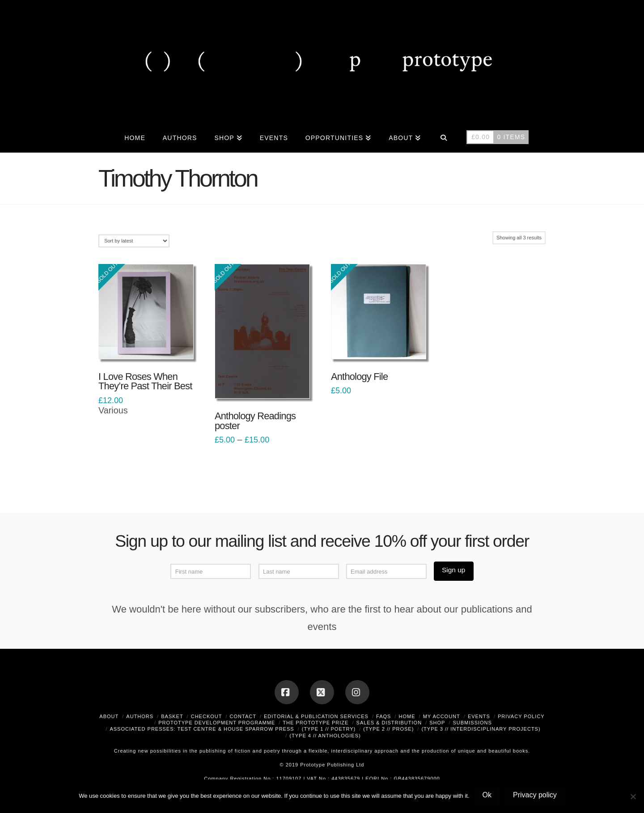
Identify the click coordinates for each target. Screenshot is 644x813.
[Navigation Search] (443, 137)
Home (407, 716)
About (109, 716)
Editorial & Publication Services (316, 716)
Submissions (472, 723)
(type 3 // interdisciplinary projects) (481, 729)
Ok (487, 795)
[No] (633, 796)
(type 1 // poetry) (329, 729)
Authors (140, 716)
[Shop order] (134, 241)
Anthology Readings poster (255, 421)
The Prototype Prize (316, 723)
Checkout (207, 716)
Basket (172, 716)
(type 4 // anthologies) (325, 736)
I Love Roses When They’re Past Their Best (145, 381)
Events (479, 716)
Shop (437, 723)
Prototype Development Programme (217, 723)
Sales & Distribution (389, 723)
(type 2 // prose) (388, 729)
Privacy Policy (521, 716)
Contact (243, 716)
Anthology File (359, 377)
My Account (442, 716)
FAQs (383, 716)
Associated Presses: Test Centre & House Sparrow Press (202, 729)
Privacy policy (535, 795)
